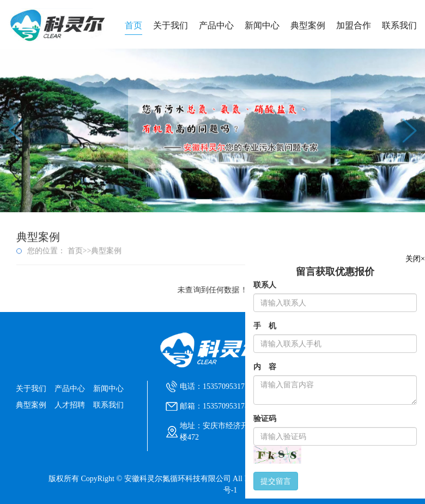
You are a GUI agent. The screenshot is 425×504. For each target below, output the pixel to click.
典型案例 (308, 25)
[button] (204, 200)
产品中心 (216, 25)
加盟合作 (354, 25)
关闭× (415, 259)
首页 (133, 25)
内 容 (265, 367)
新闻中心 (262, 25)
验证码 (265, 419)
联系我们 (399, 25)
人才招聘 (70, 405)
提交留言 (276, 481)
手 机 (265, 326)
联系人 (265, 285)
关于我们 (171, 25)
